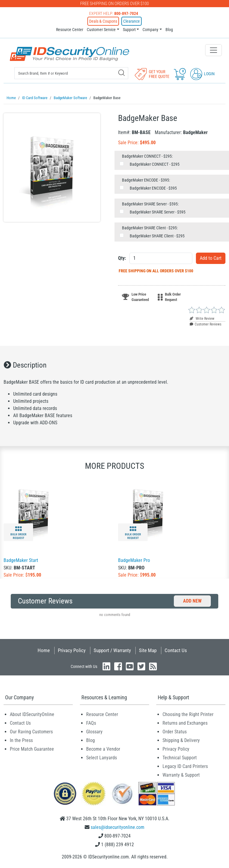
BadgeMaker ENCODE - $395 (153, 188)
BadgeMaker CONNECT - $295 (155, 164)
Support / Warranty (112, 650)
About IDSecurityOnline (32, 714)
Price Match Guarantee (32, 749)
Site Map (148, 650)
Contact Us (176, 650)
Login (202, 74)
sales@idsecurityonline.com (117, 827)
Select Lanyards (102, 757)
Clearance (131, 21)
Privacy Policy (72, 650)
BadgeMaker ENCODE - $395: (146, 180)
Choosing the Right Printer (188, 714)
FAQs (91, 723)
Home (44, 650)
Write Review (202, 318)
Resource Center (70, 30)
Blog (169, 30)
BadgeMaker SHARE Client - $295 (157, 236)
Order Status (175, 731)
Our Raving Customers (31, 731)
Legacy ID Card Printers (185, 766)
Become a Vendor (103, 749)
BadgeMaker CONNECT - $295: (147, 156)
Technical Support (180, 757)
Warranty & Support (181, 775)
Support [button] (129, 30)
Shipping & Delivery (181, 740)
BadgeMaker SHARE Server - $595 (158, 212)
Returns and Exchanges (185, 723)
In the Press (21, 740)
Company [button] (150, 30)
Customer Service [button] (101, 30)
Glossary (94, 731)
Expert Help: (114, 13)
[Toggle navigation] (213, 50)
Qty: (122, 258)
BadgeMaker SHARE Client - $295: (150, 228)
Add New (192, 601)
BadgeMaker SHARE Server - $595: (150, 204)
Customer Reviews (205, 324)
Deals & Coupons (103, 21)
